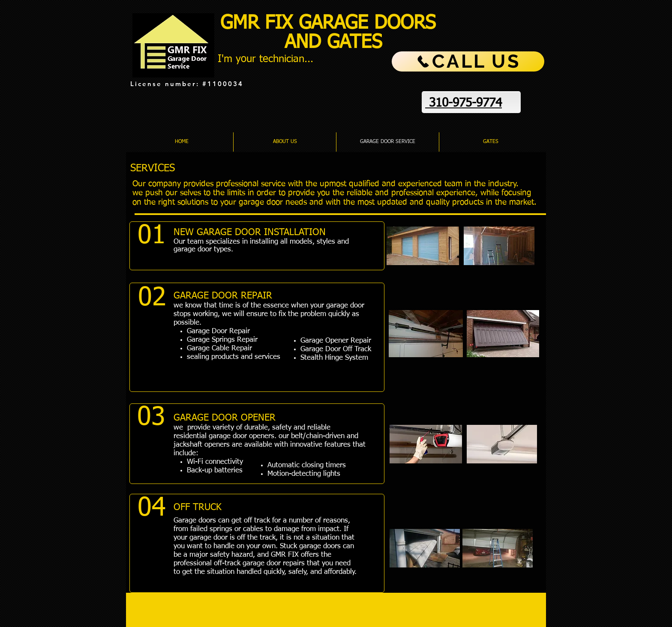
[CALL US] (468, 61)
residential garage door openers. (225, 436)
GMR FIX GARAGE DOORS (331, 24)
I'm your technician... (265, 59)
